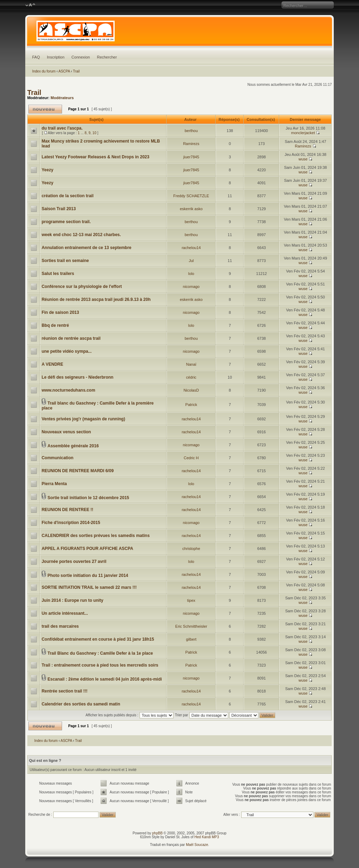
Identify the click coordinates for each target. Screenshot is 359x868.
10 (94, 133)
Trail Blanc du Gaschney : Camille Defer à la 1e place (100, 653)
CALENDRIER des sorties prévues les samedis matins (96, 536)
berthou (191, 131)
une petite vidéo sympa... (67, 351)
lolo (191, 274)
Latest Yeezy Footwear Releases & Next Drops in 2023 (96, 157)
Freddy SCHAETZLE (191, 196)
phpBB (157, 833)
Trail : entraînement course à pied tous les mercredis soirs (100, 665)
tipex (191, 600)
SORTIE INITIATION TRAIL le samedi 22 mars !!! (89, 587)
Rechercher (107, 57)
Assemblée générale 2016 (73, 446)
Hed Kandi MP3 (207, 837)
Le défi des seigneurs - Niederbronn (78, 377)
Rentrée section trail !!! (65, 691)
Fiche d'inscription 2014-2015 (71, 523)
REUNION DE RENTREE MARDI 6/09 (78, 471)
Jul (191, 261)
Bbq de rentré (55, 325)
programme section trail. (66, 222)
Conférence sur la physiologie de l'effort (82, 287)
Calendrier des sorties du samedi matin (81, 704)
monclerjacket (303, 133)
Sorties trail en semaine (65, 261)
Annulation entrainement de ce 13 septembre (87, 248)
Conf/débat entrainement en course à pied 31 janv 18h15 (98, 639)
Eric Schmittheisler (191, 626)
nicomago (191, 287)
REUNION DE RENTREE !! (67, 510)
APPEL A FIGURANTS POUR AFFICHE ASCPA (87, 549)
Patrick (191, 405)
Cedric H (191, 458)
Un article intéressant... (65, 613)
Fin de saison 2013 (60, 312)
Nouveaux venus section (66, 432)
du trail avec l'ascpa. (62, 128)
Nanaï (191, 364)
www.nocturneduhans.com (69, 390)
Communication (58, 458)
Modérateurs (62, 98)
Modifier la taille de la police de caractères (30, 5)
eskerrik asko (191, 209)
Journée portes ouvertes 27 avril (74, 562)
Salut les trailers (58, 274)
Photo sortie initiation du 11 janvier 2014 (88, 576)
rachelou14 (191, 248)
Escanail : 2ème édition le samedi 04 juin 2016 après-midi (104, 679)
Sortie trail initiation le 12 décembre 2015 (88, 498)
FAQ (36, 57)
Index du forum (44, 71)
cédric (191, 377)
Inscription (56, 57)
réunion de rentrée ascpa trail (71, 338)
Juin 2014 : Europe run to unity (73, 600)
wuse (303, 159)
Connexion (81, 57)
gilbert (191, 639)
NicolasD (191, 390)
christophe (191, 549)
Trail (76, 71)
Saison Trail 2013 (59, 209)
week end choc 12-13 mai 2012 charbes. (81, 235)
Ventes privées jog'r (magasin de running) (83, 419)
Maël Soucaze (197, 845)
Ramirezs (191, 144)
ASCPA (64, 71)
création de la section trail (68, 196)
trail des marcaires (60, 626)
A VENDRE (53, 364)
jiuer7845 (191, 157)
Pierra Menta (54, 484)
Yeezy (48, 170)
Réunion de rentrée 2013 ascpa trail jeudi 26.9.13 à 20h (96, 299)
